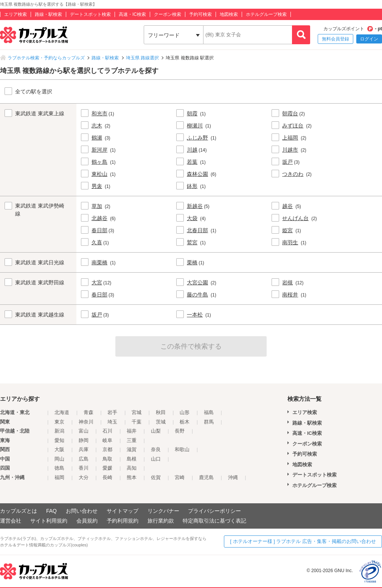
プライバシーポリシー (214, 511)
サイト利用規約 (49, 521)
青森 (89, 412)
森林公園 (197, 174)
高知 (132, 468)
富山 (84, 431)
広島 (84, 459)
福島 (209, 412)
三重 (132, 440)
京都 (107, 449)
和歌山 (182, 449)
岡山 (59, 459)
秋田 (161, 412)
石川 (107, 431)
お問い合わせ (82, 511)
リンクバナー (163, 511)
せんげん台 (295, 218)
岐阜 (107, 440)
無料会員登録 (335, 39)
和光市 (99, 113)
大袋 (192, 218)
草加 (97, 206)
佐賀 (156, 477)
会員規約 (87, 521)
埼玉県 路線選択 (142, 58)
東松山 (99, 174)
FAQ (51, 511)
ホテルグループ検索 (266, 14)
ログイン (369, 39)
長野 (180, 431)
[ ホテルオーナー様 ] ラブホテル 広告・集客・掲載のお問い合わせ (303, 541)
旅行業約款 (161, 521)
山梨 (156, 431)
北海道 (62, 412)
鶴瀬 (97, 138)
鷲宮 (192, 242)
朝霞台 (290, 113)
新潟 (59, 431)
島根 (132, 459)
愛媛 (107, 468)
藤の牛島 (197, 295)
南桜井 (290, 295)
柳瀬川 (195, 126)
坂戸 (287, 162)
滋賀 (132, 449)
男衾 (97, 186)
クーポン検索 (168, 14)
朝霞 (192, 113)
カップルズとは (19, 511)
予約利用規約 (123, 521)
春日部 (99, 230)
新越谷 (195, 206)
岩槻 (287, 282)
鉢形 (192, 186)
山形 (185, 412)
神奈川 (86, 422)
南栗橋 (99, 262)
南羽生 (290, 242)
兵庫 (84, 449)
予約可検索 (200, 14)
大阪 (59, 449)
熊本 (132, 477)
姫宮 (287, 230)
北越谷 (99, 218)
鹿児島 (206, 477)
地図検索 (229, 14)
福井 (132, 431)
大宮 (97, 282)
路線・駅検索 (48, 14)
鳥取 (107, 459)
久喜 (97, 242)
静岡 (84, 440)
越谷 (287, 206)
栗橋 (192, 262)
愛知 (59, 440)
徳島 (59, 468)
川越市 (290, 150)
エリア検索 (16, 14)
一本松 (195, 315)
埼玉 (112, 422)
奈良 (156, 449)
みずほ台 (293, 126)
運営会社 (11, 521)
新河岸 (99, 150)
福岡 (59, 477)
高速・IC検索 (132, 14)
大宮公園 (197, 282)
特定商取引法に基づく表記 (214, 521)
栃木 (185, 422)
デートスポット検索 (90, 14)
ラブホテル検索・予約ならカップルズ (46, 58)
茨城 (161, 422)
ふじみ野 (197, 138)
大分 (84, 477)
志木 (97, 126)
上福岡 (290, 138)
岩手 (112, 412)
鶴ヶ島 (99, 162)
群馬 (209, 422)
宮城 (137, 412)
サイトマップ (123, 511)
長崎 (107, 477)
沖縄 (233, 477)
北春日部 (197, 230)
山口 (156, 459)
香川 (84, 468)
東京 (59, 422)
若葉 (192, 162)
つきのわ (293, 174)
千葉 (137, 422)
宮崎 (180, 477)
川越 (192, 150)
